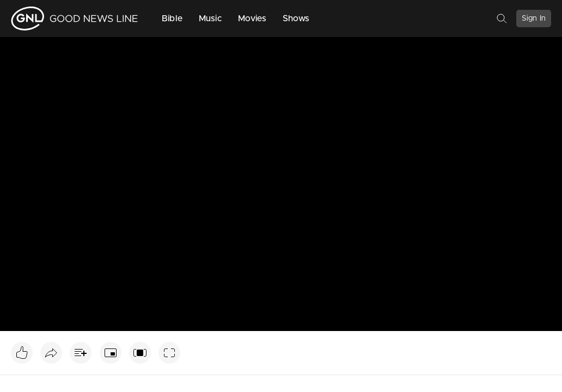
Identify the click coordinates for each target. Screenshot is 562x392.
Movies (252, 19)
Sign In (534, 19)
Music (210, 19)
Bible (172, 19)
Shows (296, 19)
